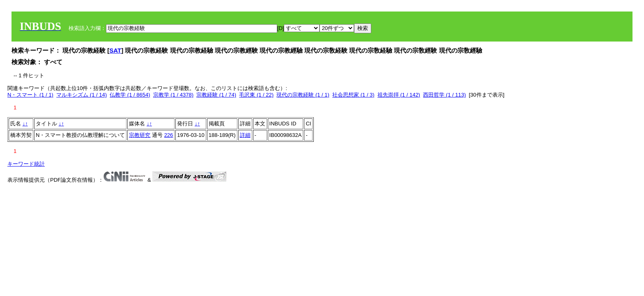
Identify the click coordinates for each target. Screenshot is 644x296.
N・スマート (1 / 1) (30, 95)
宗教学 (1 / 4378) (173, 95)
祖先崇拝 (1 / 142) (399, 95)
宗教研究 (140, 135)
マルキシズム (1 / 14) (82, 95)
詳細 (245, 135)
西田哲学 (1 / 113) (444, 95)
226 (169, 135)
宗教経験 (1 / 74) (216, 95)
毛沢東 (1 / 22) (256, 95)
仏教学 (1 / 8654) (130, 95)
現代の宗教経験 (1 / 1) (303, 95)
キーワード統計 (26, 164)
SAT (115, 50)
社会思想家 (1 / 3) (353, 95)
